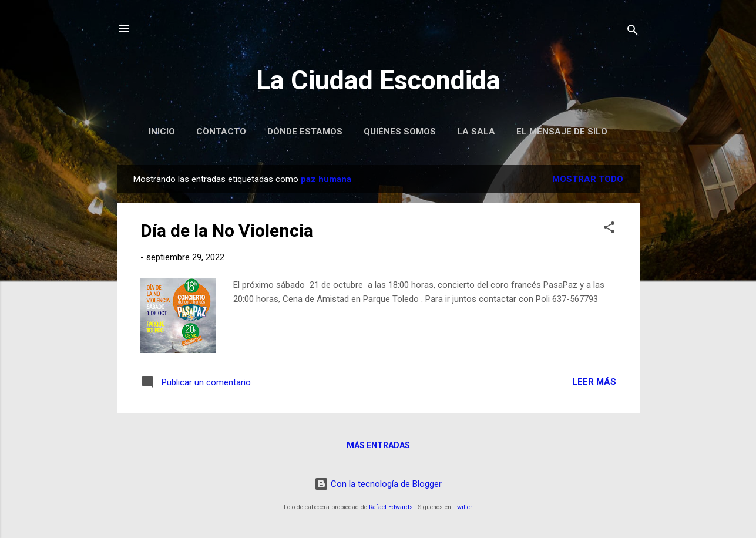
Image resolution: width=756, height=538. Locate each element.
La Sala (476, 132)
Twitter (463, 507)
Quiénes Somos (400, 132)
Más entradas (378, 445)
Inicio (162, 132)
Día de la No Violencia (227, 231)
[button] (609, 229)
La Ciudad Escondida (378, 80)
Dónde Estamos (305, 132)
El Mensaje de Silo (562, 132)
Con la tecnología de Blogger (378, 484)
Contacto (221, 132)
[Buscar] (633, 32)
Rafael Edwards (391, 507)
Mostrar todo (588, 179)
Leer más (594, 382)
